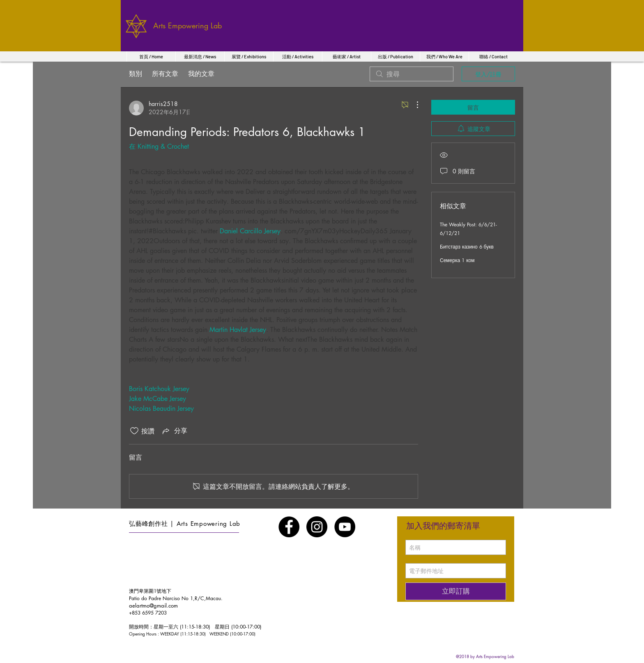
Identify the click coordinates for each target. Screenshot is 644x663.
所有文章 (165, 74)
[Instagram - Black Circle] (317, 527)
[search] (412, 74)
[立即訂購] (456, 591)
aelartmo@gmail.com (153, 605)
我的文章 (201, 74)
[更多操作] (413, 105)
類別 (136, 74)
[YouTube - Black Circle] (345, 527)
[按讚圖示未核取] (134, 431)
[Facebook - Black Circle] (289, 527)
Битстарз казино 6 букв (467, 247)
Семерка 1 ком (457, 260)
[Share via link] (174, 431)
